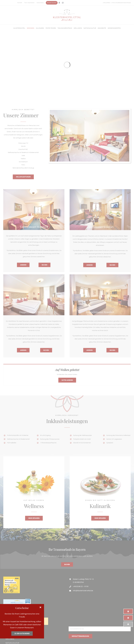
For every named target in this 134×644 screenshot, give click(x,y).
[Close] (40, 607)
